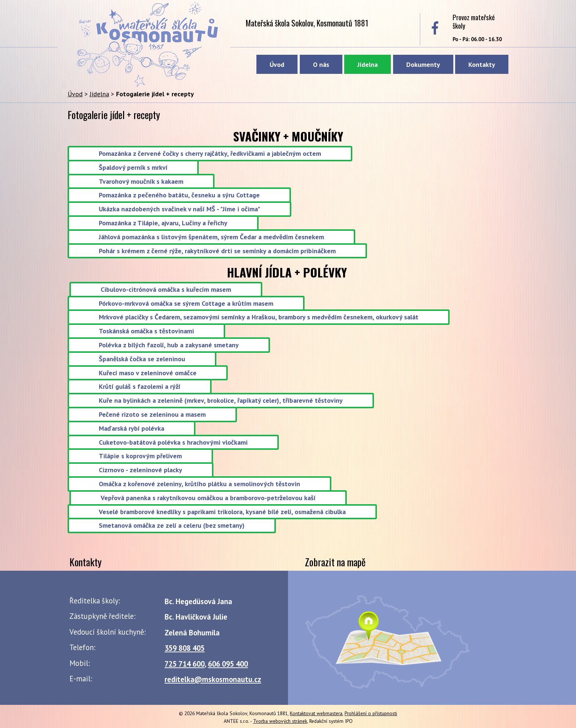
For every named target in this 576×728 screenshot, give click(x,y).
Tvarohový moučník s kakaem (141, 181)
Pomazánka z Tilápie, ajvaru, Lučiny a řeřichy (163, 223)
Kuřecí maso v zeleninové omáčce (148, 373)
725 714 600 (185, 664)
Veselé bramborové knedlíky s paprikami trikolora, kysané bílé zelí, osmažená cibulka (222, 512)
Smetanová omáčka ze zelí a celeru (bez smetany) (172, 526)
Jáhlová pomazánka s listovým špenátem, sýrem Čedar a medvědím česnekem (211, 237)
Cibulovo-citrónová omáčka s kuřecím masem (166, 289)
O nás (321, 64)
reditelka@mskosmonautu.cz (213, 679)
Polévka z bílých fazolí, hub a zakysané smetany (169, 345)
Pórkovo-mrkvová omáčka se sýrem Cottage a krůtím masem (186, 303)
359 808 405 (185, 648)
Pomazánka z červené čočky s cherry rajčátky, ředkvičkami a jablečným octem (210, 153)
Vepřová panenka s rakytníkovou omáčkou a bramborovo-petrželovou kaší (208, 498)
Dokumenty (423, 64)
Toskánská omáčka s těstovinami (146, 331)
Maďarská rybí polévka (132, 428)
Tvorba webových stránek (280, 721)
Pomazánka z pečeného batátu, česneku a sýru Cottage (179, 195)
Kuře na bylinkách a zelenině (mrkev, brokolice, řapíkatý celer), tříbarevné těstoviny (221, 401)
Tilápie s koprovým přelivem (140, 456)
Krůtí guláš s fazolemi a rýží (140, 387)
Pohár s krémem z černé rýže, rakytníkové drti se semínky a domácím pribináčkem (217, 251)
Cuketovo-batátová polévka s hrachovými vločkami (173, 442)
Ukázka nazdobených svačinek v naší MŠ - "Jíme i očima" (179, 209)
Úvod (277, 64)
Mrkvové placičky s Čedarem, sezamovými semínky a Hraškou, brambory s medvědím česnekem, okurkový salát (259, 317)
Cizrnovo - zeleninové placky (141, 470)
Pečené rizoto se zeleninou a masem (152, 414)
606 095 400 (228, 664)
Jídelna (368, 64)
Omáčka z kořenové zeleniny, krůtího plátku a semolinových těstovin (199, 484)
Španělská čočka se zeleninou (142, 359)
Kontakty (482, 64)
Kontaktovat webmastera (316, 713)
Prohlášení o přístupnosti (371, 713)
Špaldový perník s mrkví (133, 167)
